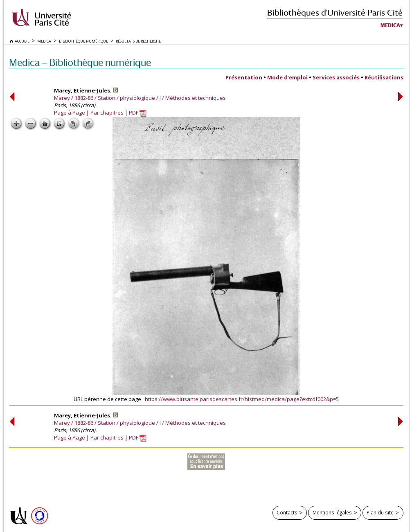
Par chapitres (107, 113)
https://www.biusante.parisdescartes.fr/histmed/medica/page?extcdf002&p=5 (242, 399)
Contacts (287, 512)
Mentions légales (332, 512)
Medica (390, 25)
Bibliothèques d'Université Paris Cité (335, 12)
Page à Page (70, 113)
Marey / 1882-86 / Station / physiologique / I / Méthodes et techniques (140, 98)
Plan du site (380, 512)
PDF (138, 113)
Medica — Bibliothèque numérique (80, 62)
